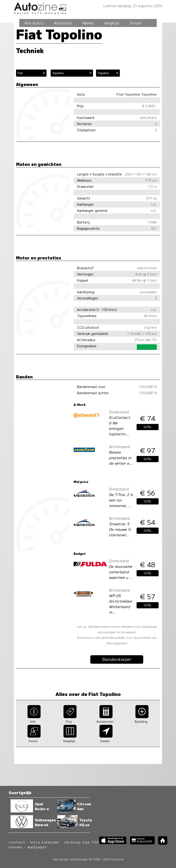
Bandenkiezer (117, 659)
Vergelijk (112, 23)
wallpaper (37, 847)
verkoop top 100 (82, 842)
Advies (88, 23)
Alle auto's (34, 23)
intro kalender (45, 842)
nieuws (16, 847)
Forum (136, 23)
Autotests (63, 23)
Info (147, 427)
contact (17, 842)
